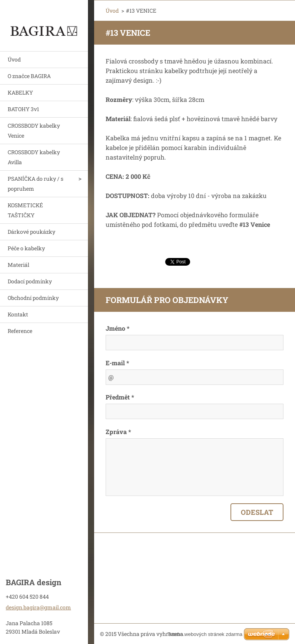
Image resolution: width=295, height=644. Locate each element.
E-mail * (117, 363)
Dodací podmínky (30, 281)
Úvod (14, 59)
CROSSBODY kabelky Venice (34, 131)
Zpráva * (118, 432)
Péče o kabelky (26, 248)
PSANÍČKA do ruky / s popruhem (36, 184)
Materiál (18, 265)
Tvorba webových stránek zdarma (205, 634)
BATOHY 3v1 (23, 109)
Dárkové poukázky (31, 232)
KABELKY (20, 92)
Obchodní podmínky (33, 298)
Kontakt (18, 314)
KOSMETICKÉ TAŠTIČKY (25, 210)
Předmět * (120, 397)
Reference (20, 331)
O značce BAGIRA (29, 76)
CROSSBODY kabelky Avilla (34, 157)
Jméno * (118, 328)
